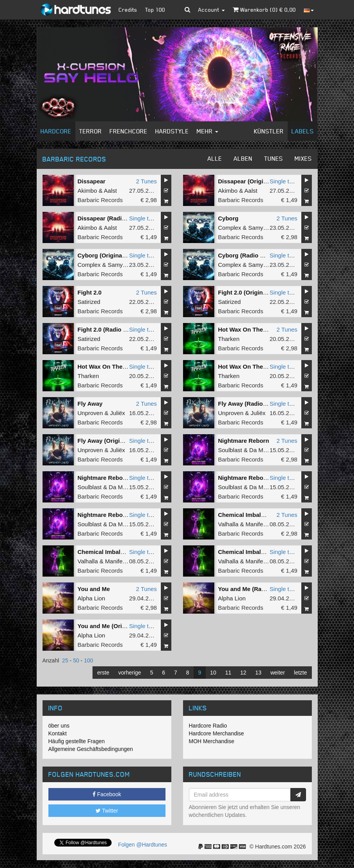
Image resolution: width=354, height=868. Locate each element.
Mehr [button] (207, 131)
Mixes (303, 158)
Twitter (107, 811)
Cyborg (229, 218)
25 (65, 660)
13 (258, 673)
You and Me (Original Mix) (113, 626)
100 (88, 660)
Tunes (274, 158)
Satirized (89, 302)
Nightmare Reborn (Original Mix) (123, 478)
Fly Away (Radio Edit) (248, 404)
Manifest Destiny (267, 524)
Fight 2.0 (90, 292)
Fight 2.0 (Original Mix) (250, 292)
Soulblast (230, 450)
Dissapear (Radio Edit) (109, 218)
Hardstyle (172, 131)
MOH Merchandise (212, 741)
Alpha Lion (92, 598)
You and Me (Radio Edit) (252, 589)
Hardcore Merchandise (217, 733)
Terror (91, 131)
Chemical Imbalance (246, 515)
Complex (230, 228)
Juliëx (117, 413)
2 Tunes (146, 181)
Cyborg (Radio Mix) (245, 255)
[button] (188, 10)
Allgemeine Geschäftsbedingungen (91, 749)
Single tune (284, 181)
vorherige (130, 673)
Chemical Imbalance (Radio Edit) (123, 552)
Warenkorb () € (264, 10)
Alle (215, 158)
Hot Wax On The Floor (249, 329)
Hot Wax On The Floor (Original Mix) (128, 367)
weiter (278, 673)
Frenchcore (129, 131)
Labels (303, 131)
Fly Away (90, 404)
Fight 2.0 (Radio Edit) (107, 329)
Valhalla (228, 524)
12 (244, 673)
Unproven (90, 413)
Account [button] (212, 10)
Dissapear (92, 181)
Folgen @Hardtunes (143, 845)
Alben (243, 158)
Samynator (262, 228)
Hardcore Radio (208, 726)
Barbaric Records (100, 200)
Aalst (110, 191)
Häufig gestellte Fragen (77, 741)
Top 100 (155, 10)
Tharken (229, 339)
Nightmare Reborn (244, 441)
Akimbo (87, 191)
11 (228, 673)
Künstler (269, 131)
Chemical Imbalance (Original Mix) (266, 552)
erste (103, 673)
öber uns (59, 726)
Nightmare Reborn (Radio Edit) (120, 515)
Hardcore (56, 131)
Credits (128, 10)
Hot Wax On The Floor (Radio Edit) (266, 367)
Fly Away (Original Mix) (110, 441)
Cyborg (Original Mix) (108, 255)
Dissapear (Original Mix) (252, 181)
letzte (300, 673)
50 (76, 660)
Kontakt (58, 733)
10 (213, 673)
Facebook (107, 794)
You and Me (94, 589)
